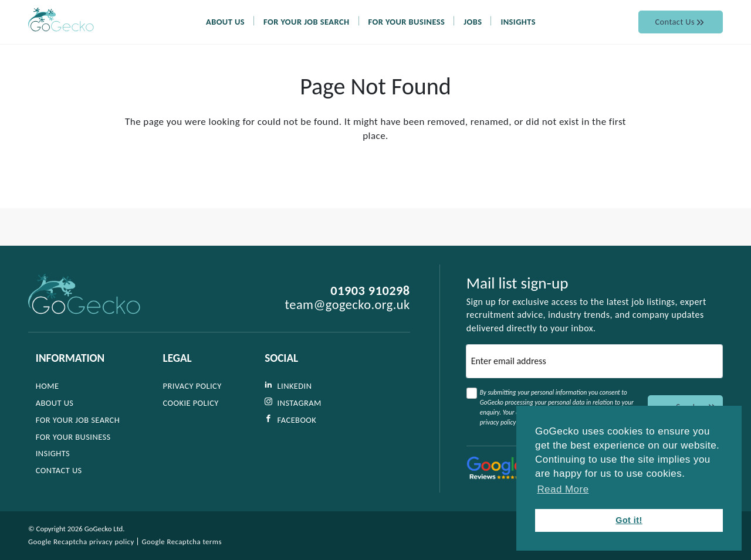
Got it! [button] (629, 520)
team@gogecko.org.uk (348, 306)
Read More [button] (563, 489)
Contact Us (680, 35)
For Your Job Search (338, 36)
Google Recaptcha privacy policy (81, 542)
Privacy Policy (192, 386)
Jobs (504, 36)
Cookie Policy (191, 403)
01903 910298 (370, 291)
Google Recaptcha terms (182, 542)
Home (48, 386)
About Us (257, 36)
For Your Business (438, 36)
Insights (550, 36)
